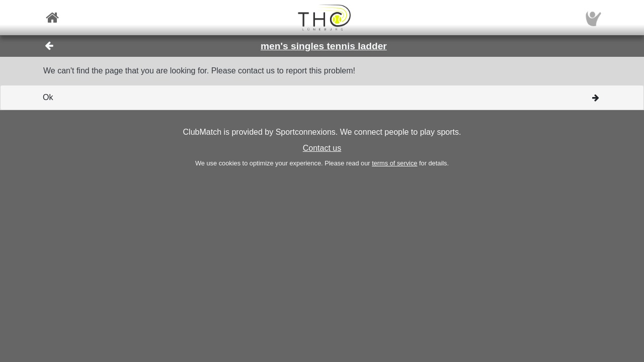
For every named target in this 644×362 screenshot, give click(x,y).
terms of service (394, 163)
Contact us (322, 148)
